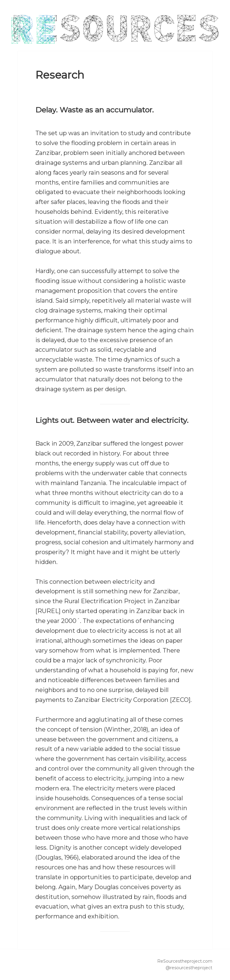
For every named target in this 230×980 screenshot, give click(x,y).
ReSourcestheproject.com (185, 961)
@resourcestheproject (189, 968)
